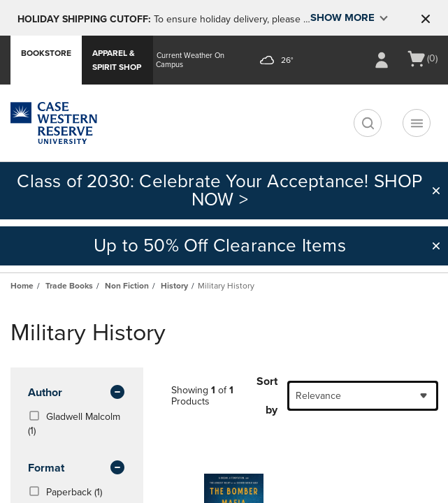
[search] (368, 123)
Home (22, 286)
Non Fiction (127, 286)
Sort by (267, 396)
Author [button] (77, 393)
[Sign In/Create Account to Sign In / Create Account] (382, 60)
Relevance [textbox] (318, 396)
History (174, 286)
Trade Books (69, 286)
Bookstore (46, 53)
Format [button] (77, 469)
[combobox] (363, 396)
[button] (426, 19)
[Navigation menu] (417, 123)
